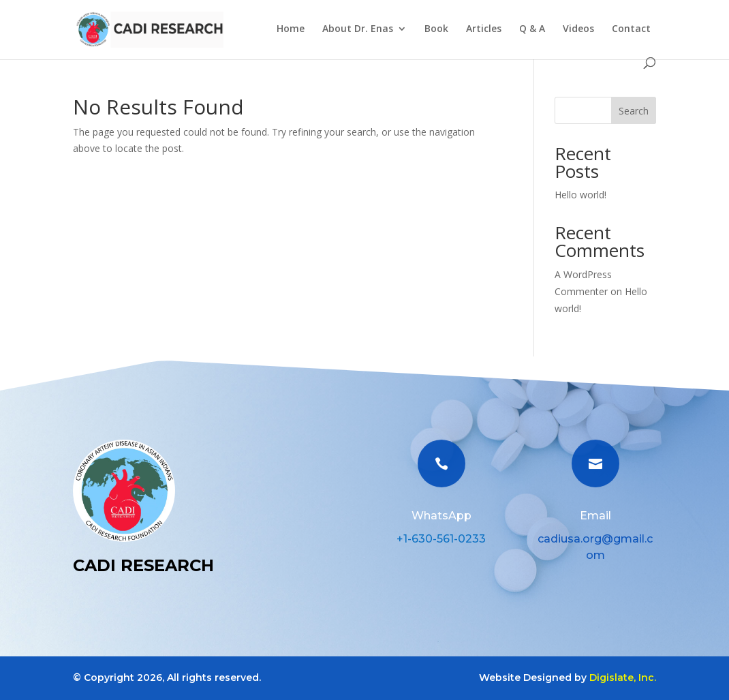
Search (634, 111)
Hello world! (580, 195)
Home (291, 29)
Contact (631, 29)
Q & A (532, 29)
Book (436, 29)
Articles (484, 29)
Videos (578, 29)
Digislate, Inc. (623, 678)
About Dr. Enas (358, 29)
